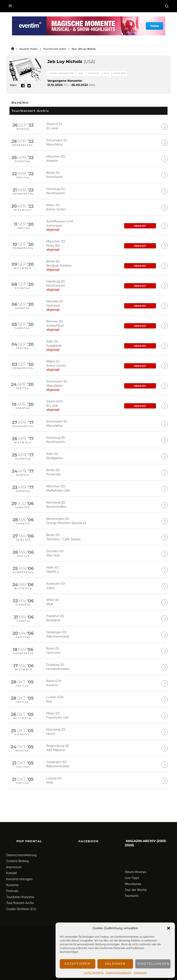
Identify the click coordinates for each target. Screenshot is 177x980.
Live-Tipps (132, 868)
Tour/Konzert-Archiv (20, 893)
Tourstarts (132, 886)
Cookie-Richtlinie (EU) (21, 899)
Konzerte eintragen (19, 869)
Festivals (12, 881)
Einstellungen (154, 964)
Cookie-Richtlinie (94, 973)
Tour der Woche (136, 880)
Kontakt (12, 863)
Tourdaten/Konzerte (20, 887)
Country (94, 73)
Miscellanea (133, 874)
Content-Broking (18, 851)
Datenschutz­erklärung (119, 973)
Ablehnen (115, 964)
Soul (81, 73)
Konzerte (12, 875)
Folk (106, 73)
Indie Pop (119, 73)
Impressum (140, 973)
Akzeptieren (77, 964)
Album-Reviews (136, 862)
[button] (169, 928)
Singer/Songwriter (61, 73)
